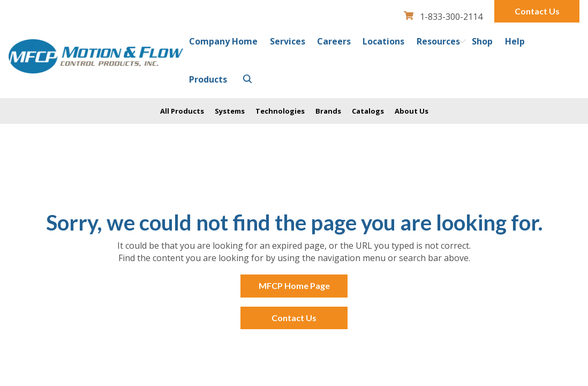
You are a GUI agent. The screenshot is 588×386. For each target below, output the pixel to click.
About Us (412, 111)
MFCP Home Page (294, 285)
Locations (383, 41)
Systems (230, 111)
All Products (182, 111)
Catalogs (368, 111)
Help (515, 41)
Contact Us (537, 11)
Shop (482, 41)
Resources (438, 41)
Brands (328, 111)
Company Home (223, 41)
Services (288, 41)
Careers (334, 41)
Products (208, 79)
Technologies (280, 111)
